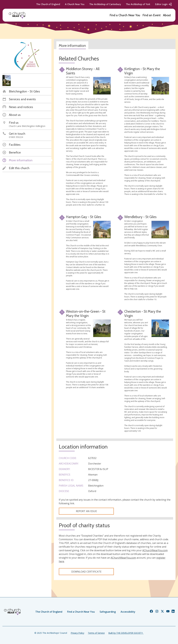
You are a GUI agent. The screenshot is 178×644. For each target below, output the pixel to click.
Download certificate (86, 572)
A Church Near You (75, 4)
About (167, 15)
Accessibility (128, 612)
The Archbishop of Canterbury (105, 4)
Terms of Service (96, 633)
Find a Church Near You (125, 15)
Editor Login (163, 4)
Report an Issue (86, 511)
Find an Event (152, 15)
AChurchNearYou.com (155, 550)
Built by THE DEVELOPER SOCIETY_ (126, 633)
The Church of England (48, 4)
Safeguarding (108, 612)
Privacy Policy (77, 633)
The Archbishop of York (138, 4)
